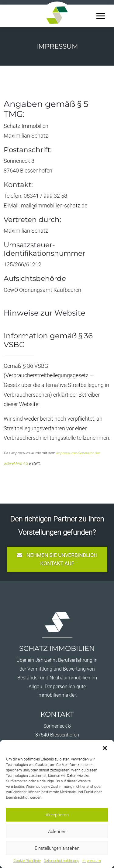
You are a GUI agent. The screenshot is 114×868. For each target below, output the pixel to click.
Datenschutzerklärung (62, 861)
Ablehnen (57, 832)
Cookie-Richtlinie (27, 861)
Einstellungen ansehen (57, 848)
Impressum (92, 861)
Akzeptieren (57, 815)
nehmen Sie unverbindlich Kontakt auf (57, 559)
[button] (105, 747)
